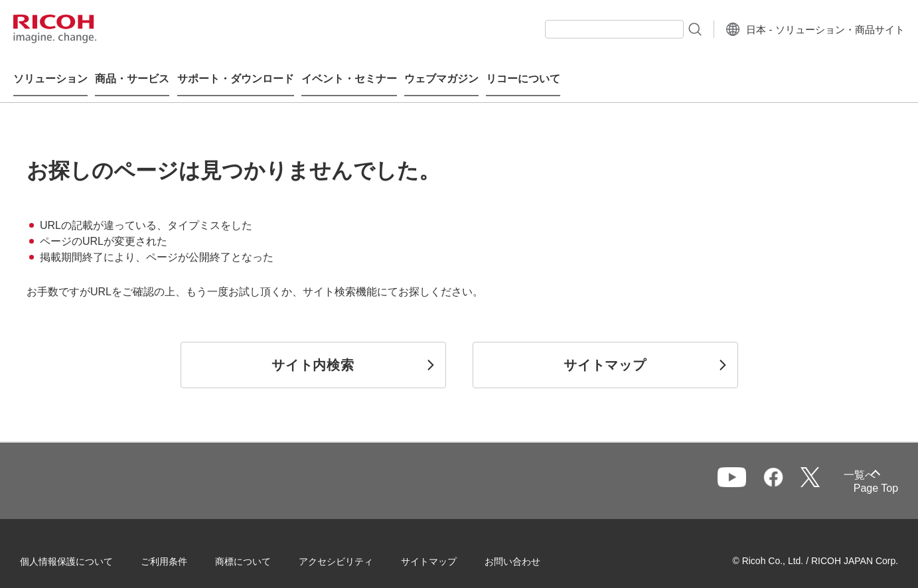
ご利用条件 (177, 548)
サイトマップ (442, 548)
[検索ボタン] (675, 29)
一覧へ (814, 468)
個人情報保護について (80, 548)
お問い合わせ (526, 548)
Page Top (863, 476)
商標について (256, 548)
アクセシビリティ (349, 548)
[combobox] (595, 29)
